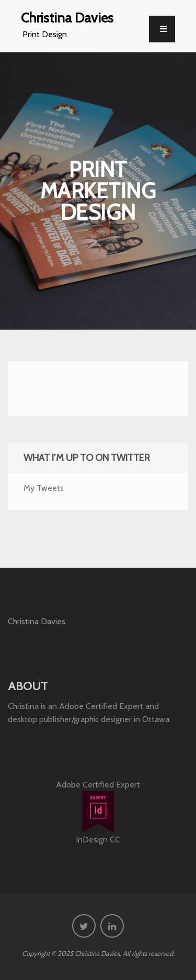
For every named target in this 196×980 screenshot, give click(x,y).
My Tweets (44, 488)
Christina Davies (67, 18)
